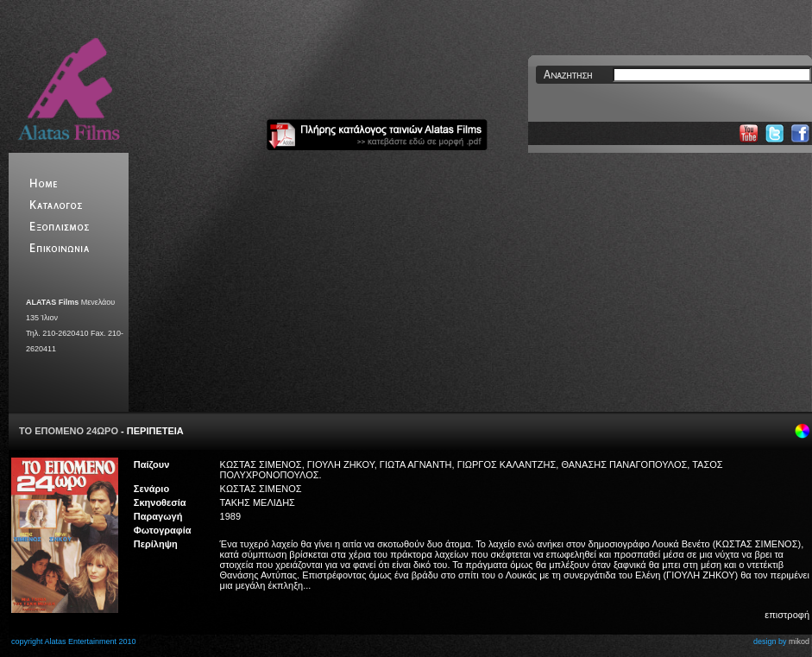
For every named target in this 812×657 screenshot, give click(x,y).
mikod (799, 641)
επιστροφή (787, 615)
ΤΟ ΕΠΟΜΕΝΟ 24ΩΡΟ (69, 431)
